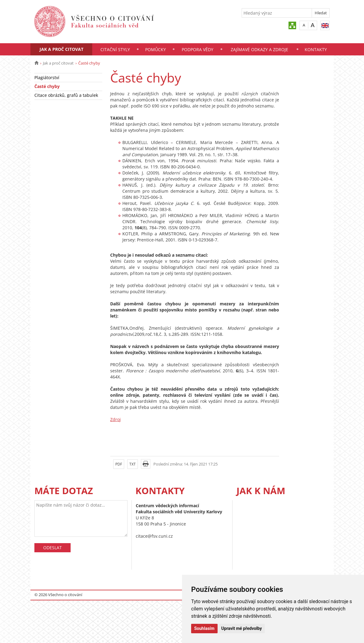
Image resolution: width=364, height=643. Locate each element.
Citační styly (115, 49)
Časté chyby (47, 86)
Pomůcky (156, 49)
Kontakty (316, 49)
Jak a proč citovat (61, 49)
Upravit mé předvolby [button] (242, 628)
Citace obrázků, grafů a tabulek (66, 95)
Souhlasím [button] (204, 628)
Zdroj (116, 419)
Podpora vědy (198, 49)
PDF (119, 464)
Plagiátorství (47, 77)
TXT (133, 464)
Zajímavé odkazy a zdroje (259, 49)
